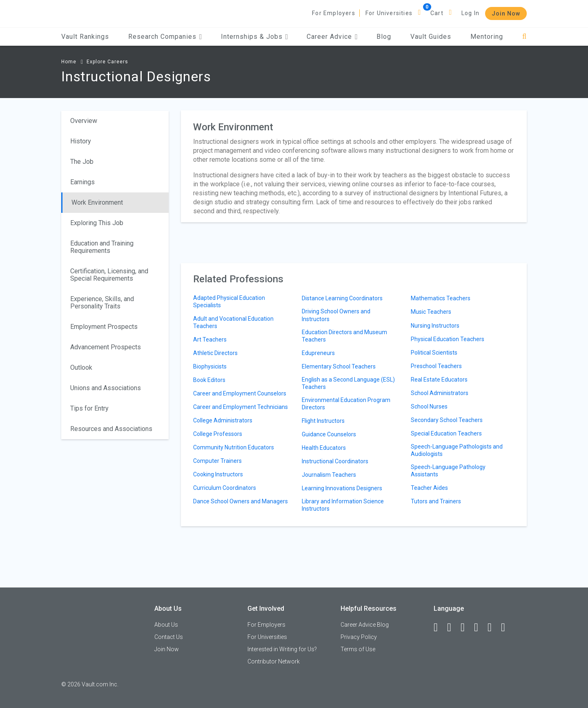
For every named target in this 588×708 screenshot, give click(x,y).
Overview (84, 121)
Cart (437, 13)
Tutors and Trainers (436, 501)
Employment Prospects (104, 327)
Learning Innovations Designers (342, 488)
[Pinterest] (493, 628)
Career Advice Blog (365, 625)
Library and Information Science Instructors (343, 505)
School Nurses (429, 406)
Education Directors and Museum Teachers (344, 336)
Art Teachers (210, 339)
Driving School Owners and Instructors (336, 315)
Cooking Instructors (218, 474)
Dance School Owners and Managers (241, 501)
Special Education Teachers (446, 433)
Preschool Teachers (436, 366)
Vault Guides (431, 37)
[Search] (525, 37)
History (81, 141)
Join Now (506, 13)
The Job (82, 162)
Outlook (81, 367)
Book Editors (209, 380)
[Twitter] (466, 628)
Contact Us (169, 637)
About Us (166, 625)
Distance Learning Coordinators (342, 298)
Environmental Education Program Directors (346, 404)
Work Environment (97, 202)
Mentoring (487, 37)
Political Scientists (434, 353)
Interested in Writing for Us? (282, 649)
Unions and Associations (106, 388)
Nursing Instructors (435, 326)
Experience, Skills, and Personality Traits (102, 303)
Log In (470, 13)
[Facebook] (439, 628)
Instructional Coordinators (335, 461)
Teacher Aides (429, 488)
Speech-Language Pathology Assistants (448, 471)
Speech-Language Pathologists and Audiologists (457, 450)
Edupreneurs (318, 353)
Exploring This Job (97, 223)
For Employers (334, 13)
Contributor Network (274, 661)
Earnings (82, 182)
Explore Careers (107, 62)
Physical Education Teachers (448, 339)
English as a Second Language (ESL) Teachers (348, 383)
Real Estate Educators (439, 380)
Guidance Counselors (329, 434)
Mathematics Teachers (441, 298)
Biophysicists (210, 366)
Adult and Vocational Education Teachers (233, 322)
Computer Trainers (217, 461)
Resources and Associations (111, 429)
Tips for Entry (89, 408)
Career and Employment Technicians (241, 407)
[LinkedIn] (453, 628)
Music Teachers (431, 312)
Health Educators (324, 448)
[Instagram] (480, 628)
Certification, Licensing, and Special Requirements (109, 275)
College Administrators (223, 420)
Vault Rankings (85, 37)
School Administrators (440, 393)
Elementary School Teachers (339, 366)
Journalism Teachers (329, 475)
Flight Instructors (323, 421)
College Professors (218, 434)
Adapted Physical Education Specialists (229, 302)
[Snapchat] (507, 628)
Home (69, 62)
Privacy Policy (359, 637)
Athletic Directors (215, 353)
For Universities (389, 13)
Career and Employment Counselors (240, 393)
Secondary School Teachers (447, 420)
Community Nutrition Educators (234, 447)
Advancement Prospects (106, 347)
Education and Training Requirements (102, 247)
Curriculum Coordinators (225, 488)
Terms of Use (358, 649)
